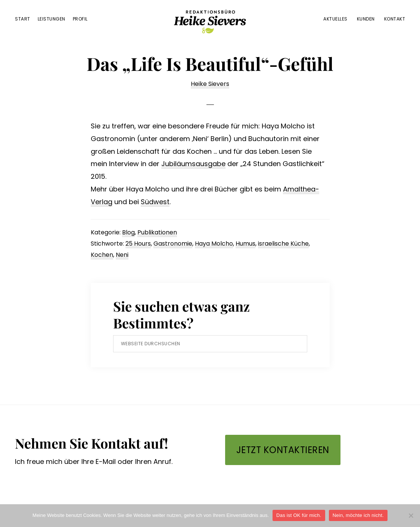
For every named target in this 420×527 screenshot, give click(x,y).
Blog (128, 232)
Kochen (102, 255)
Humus (245, 244)
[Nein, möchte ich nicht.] (411, 515)
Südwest (155, 202)
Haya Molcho (214, 244)
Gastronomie (173, 244)
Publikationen (157, 232)
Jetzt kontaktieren (283, 450)
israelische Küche (283, 244)
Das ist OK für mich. (299, 515)
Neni (122, 255)
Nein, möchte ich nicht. (358, 515)
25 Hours (138, 244)
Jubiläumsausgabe (193, 164)
